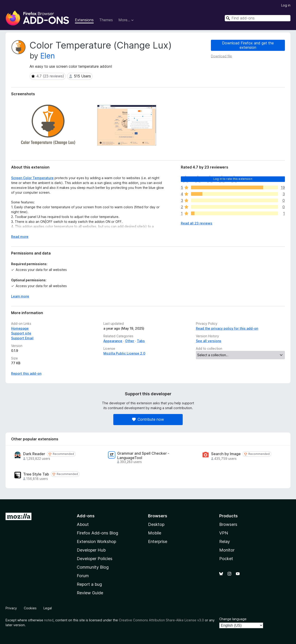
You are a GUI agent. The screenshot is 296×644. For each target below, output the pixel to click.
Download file (221, 56)
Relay (225, 541)
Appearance (113, 341)
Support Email (22, 338)
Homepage (20, 328)
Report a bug (89, 584)
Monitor (227, 550)
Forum (83, 576)
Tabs (141, 341)
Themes (106, 20)
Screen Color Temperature (32, 178)
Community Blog (93, 567)
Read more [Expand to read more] (20, 237)
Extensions (84, 20)
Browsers (228, 524)
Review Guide (90, 593)
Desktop (156, 524)
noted (49, 620)
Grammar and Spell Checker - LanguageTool (143, 456)
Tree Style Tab (36, 474)
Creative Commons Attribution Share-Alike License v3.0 (161, 620)
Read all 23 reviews (197, 223)
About (83, 524)
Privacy (11, 608)
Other (130, 341)
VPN (224, 533)
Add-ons (86, 516)
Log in (286, 5)
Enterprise (158, 541)
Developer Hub (91, 550)
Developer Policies (95, 559)
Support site (21, 333)
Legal (48, 608)
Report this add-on (26, 373)
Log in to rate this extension (233, 179)
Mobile (155, 533)
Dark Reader (34, 454)
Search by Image (226, 454)
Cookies (30, 608)
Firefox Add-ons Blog (97, 533)
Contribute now (148, 419)
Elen (48, 56)
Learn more (20, 296)
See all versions (209, 341)
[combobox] (258, 18)
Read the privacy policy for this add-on (227, 328)
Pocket (226, 559)
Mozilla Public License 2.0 (124, 353)
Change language (233, 619)
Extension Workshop (96, 541)
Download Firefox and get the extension (248, 45)
